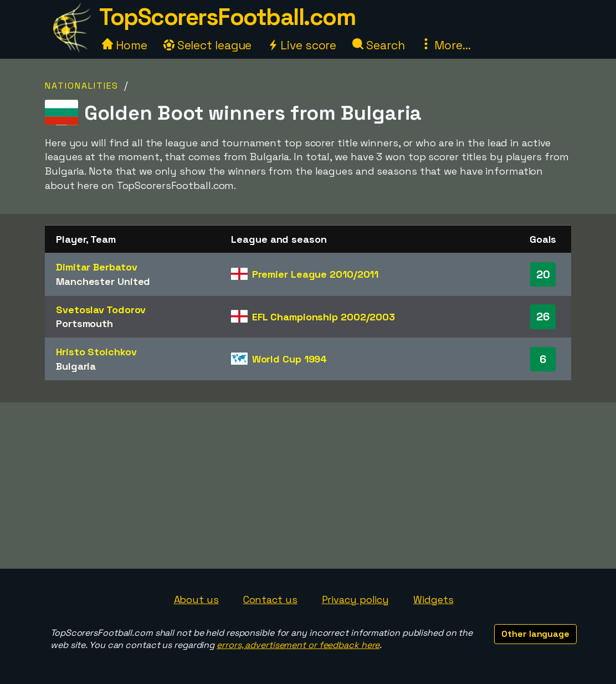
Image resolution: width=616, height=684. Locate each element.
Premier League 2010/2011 (315, 274)
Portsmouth (84, 323)
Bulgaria (76, 366)
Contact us (270, 599)
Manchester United (103, 281)
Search (378, 45)
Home (125, 45)
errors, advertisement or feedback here (298, 645)
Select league (208, 45)
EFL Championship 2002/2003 (324, 317)
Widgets (433, 599)
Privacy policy (356, 599)
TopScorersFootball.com (227, 17)
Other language (535, 634)
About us (196, 599)
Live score (302, 45)
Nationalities (82, 86)
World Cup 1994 (290, 359)
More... (445, 45)
